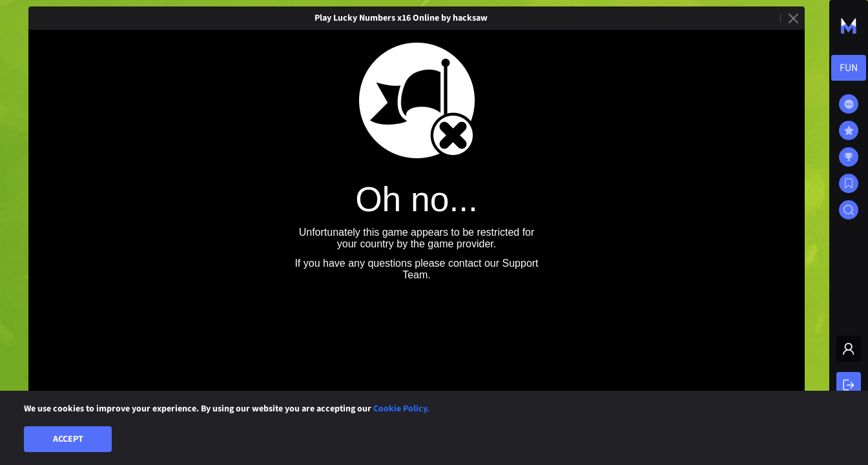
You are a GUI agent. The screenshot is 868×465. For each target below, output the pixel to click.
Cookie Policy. (401, 409)
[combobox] (849, 68)
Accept (68, 439)
